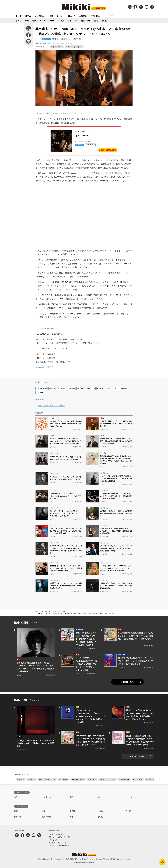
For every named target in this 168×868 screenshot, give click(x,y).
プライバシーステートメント (58, 843)
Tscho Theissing (121, 388)
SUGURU (40, 392)
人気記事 (83, 16)
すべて (19, 21)
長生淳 (52, 388)
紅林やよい (90, 388)
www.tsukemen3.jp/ (44, 367)
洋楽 (34, 21)
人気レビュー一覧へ (138, 756)
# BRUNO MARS (78, 779)
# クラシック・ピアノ (74, 47)
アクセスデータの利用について (59, 846)
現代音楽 (55, 39)
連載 (51, 16)
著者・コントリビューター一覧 (59, 837)
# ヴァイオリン (57, 47)
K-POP (43, 21)
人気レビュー (96, 16)
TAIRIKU (71, 388)
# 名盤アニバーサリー (108, 779)
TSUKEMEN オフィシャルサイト (52, 406)
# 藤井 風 (21, 779)
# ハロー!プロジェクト (47, 779)
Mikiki (37, 612)
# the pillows (64, 779)
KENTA (100, 388)
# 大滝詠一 (92, 779)
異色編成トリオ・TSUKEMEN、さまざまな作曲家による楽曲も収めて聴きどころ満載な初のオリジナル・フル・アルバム (76, 614)
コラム (28, 16)
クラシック (72, 21)
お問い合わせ (53, 840)
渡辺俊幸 (61, 388)
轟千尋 (80, 388)
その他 (104, 21)
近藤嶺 (109, 388)
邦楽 (27, 21)
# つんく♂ (31, 779)
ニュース (72, 16)
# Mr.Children (124, 779)
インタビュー (40, 16)
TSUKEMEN (41, 388)
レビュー (61, 16)
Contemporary (90, 145)
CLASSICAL (79, 145)
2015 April (77, 39)
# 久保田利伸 (138, 779)
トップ (19, 16)
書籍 (96, 21)
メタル (52, 21)
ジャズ (61, 21)
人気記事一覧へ (128, 682)
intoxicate (68, 39)
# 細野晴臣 (150, 779)
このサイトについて (55, 834)
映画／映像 (86, 21)
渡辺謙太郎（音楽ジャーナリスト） (59, 43)
